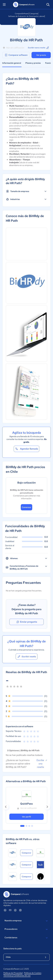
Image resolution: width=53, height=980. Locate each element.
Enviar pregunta (27, 622)
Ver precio (41, 55)
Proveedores (26, 929)
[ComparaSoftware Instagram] (20, 910)
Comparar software (16, 55)
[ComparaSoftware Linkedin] (5, 910)
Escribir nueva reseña (39, 48)
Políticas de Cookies (33, 973)
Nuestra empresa (26, 921)
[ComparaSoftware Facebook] (15, 910)
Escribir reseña (27, 657)
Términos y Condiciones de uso (17, 975)
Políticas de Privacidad (13, 973)
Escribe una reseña (42, 764)
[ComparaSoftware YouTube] (10, 910)
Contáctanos (26, 938)
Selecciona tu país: (13, 949)
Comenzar (26, 507)
